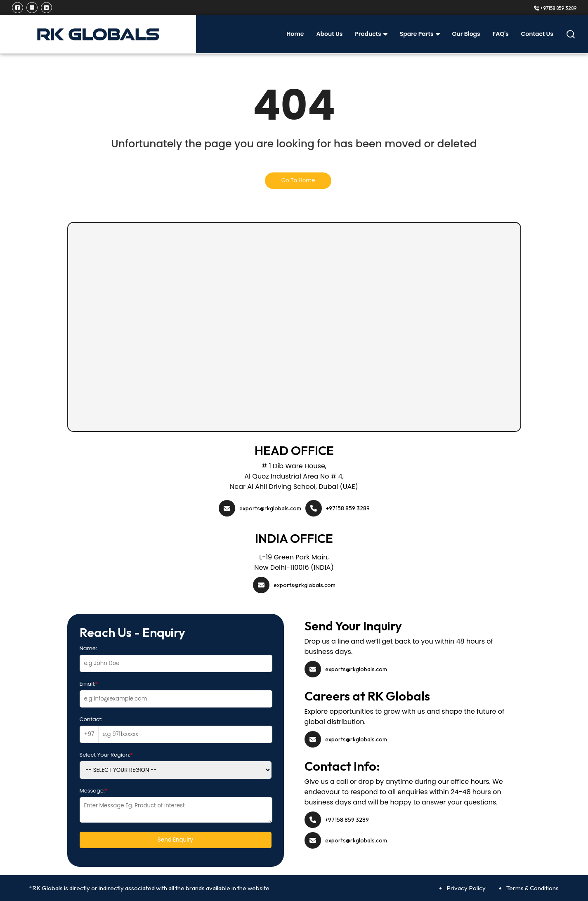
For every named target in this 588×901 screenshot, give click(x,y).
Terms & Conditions (533, 888)
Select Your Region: (106, 755)
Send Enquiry (175, 840)
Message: (94, 791)
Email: (89, 684)
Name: (88, 648)
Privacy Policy (466, 888)
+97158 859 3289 (555, 8)
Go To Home (298, 180)
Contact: (91, 719)
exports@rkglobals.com (270, 508)
